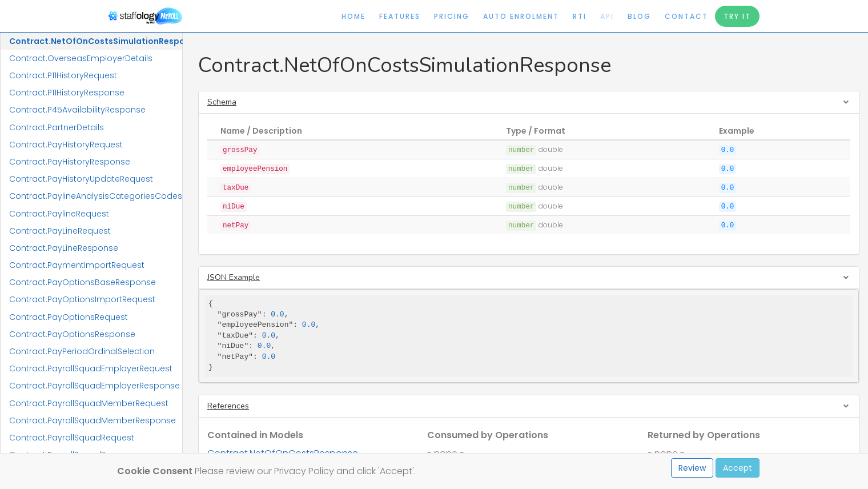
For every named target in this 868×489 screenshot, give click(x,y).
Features (400, 16)
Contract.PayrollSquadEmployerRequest (91, 368)
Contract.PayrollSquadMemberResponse (93, 420)
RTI (580, 16)
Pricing (452, 16)
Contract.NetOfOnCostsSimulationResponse (96, 41)
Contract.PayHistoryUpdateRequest (81, 179)
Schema (222, 102)
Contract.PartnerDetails (57, 127)
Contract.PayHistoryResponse (70, 162)
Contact (686, 16)
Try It (737, 16)
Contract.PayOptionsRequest (69, 317)
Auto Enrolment (521, 16)
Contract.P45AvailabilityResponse (77, 110)
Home (353, 16)
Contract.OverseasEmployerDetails (81, 58)
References (228, 406)
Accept (738, 468)
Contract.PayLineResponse (64, 248)
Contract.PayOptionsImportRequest (82, 299)
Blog (639, 16)
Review (692, 468)
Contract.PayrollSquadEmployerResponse (95, 386)
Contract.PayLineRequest (60, 231)
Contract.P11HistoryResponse (67, 93)
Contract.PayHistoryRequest (66, 145)
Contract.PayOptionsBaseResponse (83, 282)
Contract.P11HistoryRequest (63, 75)
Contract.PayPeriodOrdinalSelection (82, 351)
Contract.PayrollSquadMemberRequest (89, 403)
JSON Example (234, 277)
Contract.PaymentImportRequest (77, 265)
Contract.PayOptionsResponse (72, 334)
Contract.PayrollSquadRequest (72, 438)
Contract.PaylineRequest (59, 214)
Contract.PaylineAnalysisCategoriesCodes (96, 196)
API (607, 16)
